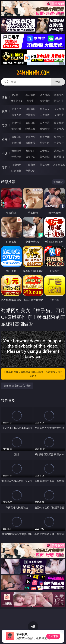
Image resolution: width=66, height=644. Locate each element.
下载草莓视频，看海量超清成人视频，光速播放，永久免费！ (33, 374)
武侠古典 (59, 151)
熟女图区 (45, 143)
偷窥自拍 (16, 137)
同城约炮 (16, 165)
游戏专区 (59, 95)
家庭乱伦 (30, 151)
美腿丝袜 (16, 143)
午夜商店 (30, 165)
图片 (5, 139)
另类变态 (59, 129)
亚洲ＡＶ (16, 109)
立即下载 (53, 636)
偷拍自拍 (30, 123)
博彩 (5, 97)
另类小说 (30, 157)
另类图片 (59, 143)
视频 (5, 111)
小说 (5, 153)
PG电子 (16, 95)
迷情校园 (16, 157)
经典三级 (30, 129)
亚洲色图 (30, 137)
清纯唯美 (30, 143)
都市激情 (16, 151)
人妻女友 (45, 151)
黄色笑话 (45, 157)
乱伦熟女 (45, 129)
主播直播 (45, 115)
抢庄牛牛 (59, 101)
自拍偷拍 (30, 109)
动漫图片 (59, 137)
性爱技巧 (59, 157)
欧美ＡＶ (45, 109)
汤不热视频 (59, 165)
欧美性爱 (59, 123)
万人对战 (45, 95)
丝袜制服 (30, 115)
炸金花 (30, 101)
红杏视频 (16, 171)
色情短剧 (30, 171)
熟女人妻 (16, 115)
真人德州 (30, 95)
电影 (5, 125)
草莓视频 (45, 165)
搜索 (58, 82)
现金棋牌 (45, 101)
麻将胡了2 (16, 101)
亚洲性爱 (16, 123)
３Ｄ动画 (59, 109)
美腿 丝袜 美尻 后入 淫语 (17, 386)
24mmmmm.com (33, 73)
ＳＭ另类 (59, 115)
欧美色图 (45, 137)
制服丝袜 (16, 129)
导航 (5, 167)
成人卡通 (45, 123)
